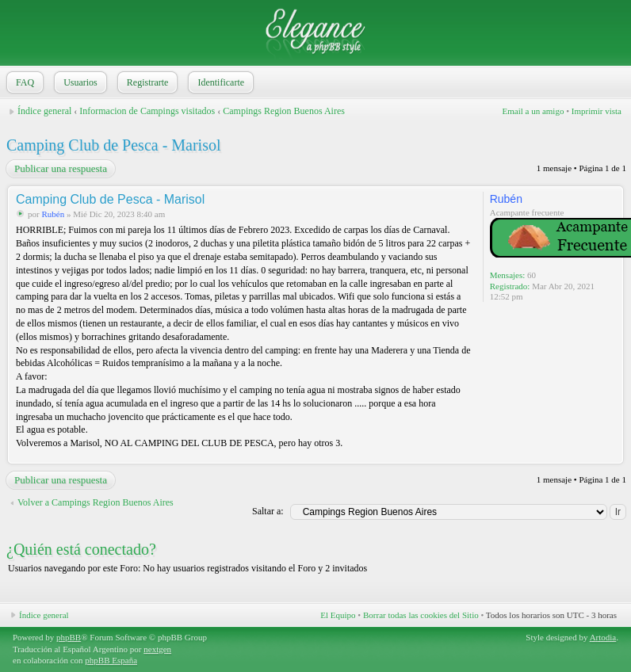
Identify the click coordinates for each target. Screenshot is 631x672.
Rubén (53, 214)
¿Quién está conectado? (81, 549)
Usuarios (79, 82)
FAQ (23, 82)
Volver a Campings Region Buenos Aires (96, 502)
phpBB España (111, 660)
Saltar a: (268, 511)
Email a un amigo (533, 111)
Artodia (603, 637)
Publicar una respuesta (60, 169)
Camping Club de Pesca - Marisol (114, 145)
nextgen (157, 649)
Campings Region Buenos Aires (284, 111)
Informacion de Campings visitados (147, 111)
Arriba (611, 455)
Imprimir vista (597, 111)
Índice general (44, 111)
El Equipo (338, 615)
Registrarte (146, 82)
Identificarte (219, 82)
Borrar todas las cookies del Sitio (421, 615)
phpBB (69, 637)
